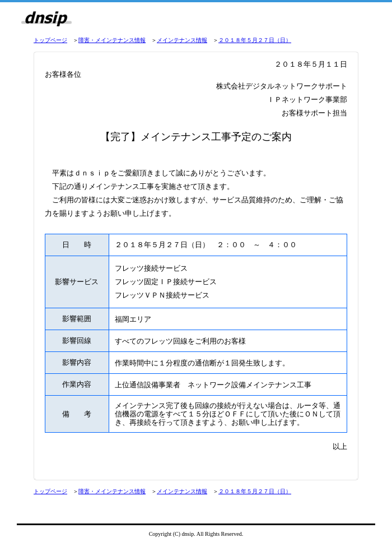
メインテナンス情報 (182, 40)
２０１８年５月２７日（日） (255, 40)
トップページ (50, 40)
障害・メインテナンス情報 (112, 40)
